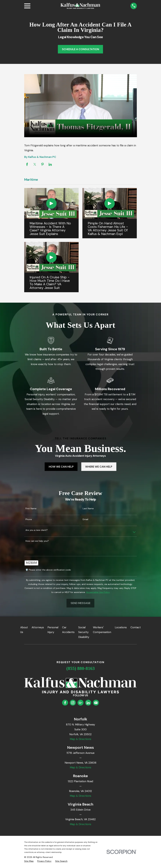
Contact (136, 627)
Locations (121, 627)
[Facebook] (65, 703)
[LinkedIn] (88, 703)
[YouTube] (96, 703)
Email (85, 519)
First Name (31, 509)
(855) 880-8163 (81, 668)
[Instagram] (73, 703)
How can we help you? (37, 541)
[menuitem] (29, 861)
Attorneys (38, 627)
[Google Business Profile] (80, 703)
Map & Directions (80, 739)
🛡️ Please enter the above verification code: (48, 570)
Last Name (88, 509)
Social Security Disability (84, 632)
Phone (29, 519)
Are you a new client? (37, 530)
